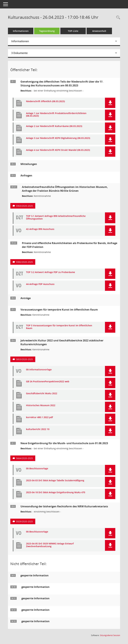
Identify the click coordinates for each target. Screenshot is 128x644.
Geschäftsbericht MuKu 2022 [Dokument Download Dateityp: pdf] (42, 394)
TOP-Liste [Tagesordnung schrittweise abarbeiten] (73, 31)
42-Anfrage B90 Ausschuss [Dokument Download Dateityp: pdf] (40, 229)
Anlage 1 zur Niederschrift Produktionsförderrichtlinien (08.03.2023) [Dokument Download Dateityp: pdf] (56, 115)
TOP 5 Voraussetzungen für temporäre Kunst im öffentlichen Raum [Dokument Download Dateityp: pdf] (59, 327)
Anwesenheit (99, 31)
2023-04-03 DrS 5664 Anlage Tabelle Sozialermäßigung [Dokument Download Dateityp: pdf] (55, 481)
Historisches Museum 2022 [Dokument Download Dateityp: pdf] (41, 405)
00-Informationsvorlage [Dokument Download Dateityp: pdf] (39, 370)
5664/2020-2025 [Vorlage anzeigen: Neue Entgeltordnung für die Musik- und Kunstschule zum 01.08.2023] (24, 458)
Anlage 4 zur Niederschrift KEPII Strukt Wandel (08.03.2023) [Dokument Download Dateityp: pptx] (58, 150)
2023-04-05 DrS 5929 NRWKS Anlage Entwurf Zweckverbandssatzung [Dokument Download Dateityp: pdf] (50, 545)
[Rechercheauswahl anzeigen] (117, 18)
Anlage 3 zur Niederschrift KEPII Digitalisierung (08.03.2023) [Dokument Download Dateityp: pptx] (58, 138)
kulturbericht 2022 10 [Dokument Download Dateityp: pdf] (38, 429)
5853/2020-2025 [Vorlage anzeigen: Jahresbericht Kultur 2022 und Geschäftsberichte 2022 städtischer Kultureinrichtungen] (24, 359)
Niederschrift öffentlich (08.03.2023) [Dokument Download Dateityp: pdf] (45, 101)
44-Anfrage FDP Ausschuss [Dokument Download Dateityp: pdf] (40, 284)
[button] (110, 103)
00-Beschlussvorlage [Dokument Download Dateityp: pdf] (37, 469)
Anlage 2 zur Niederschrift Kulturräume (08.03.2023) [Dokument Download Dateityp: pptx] (54, 126)
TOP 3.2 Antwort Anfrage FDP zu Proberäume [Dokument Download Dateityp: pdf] (51, 272)
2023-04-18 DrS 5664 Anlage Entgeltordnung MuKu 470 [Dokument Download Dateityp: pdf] (56, 492)
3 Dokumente (19, 53)
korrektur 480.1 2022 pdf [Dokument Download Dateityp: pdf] (39, 417)
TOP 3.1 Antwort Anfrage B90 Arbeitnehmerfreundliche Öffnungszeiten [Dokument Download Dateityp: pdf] (56, 217)
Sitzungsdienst (110, 635)
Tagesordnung (47, 31)
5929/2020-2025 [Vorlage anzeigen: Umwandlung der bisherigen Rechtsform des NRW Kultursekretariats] (24, 521)
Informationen (21, 31)
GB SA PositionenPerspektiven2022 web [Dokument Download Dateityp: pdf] (48, 382)
